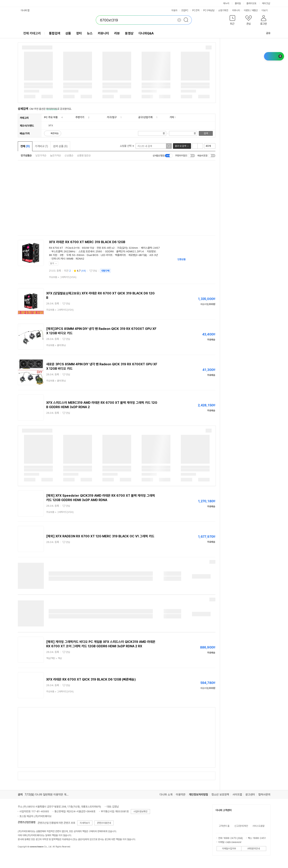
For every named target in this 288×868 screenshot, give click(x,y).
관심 (95, 271)
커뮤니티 (236, 10)
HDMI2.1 (131, 251)
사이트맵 (237, 794)
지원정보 (151, 251)
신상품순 (69, 156)
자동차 (174, 10)
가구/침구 (112, 117)
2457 (156, 248)
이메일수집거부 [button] (229, 849)
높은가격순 (55, 156)
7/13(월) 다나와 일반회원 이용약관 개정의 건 (49, 794)
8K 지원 (53, 255)
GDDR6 (109, 251)
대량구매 (105, 271)
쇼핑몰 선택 (127, 146)
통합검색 (55, 33)
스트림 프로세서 (86, 251)
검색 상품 (60, 146)
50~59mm (78, 255)
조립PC (185, 10)
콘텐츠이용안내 (104, 823)
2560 (99, 251)
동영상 (129, 33)
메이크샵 (266, 3)
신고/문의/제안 (241, 826)
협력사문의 (264, 794)
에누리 (226, 3)
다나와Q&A (146, 33)
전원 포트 (101, 248)
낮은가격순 (41, 156)
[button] (232, 21)
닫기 (52, 263)
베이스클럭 (146, 248)
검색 (206, 133)
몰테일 (238, 3)
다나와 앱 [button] (25, 10)
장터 (79, 33)
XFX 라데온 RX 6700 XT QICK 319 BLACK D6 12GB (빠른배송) (91, 679)
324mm (133, 248)
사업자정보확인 (140, 812)
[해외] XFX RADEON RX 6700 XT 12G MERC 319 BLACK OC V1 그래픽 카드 (100, 536)
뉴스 (90, 33)
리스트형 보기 (195, 146)
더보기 (266, 10)
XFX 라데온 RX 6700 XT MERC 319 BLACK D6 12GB (87, 242)
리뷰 (117, 33)
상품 (68, 33)
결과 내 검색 (180, 146)
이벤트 (247, 10)
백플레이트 (120, 255)
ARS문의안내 (254, 849)
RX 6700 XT (56, 248)
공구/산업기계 (145, 117)
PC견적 (196, 10)
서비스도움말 (258, 826)
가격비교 (41, 146)
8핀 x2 (111, 248)
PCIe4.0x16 (73, 248)
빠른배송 (55, 133)
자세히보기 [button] (85, 823)
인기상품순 (26, 156)
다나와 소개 (166, 794)
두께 (69, 255)
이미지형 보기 (200, 146)
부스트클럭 (57, 251)
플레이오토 (251, 3)
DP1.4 (140, 251)
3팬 (61, 255)
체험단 (255, 10)
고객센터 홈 (224, 826)
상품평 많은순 (84, 156)
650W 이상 (88, 248)
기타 (172, 117)
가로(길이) (122, 248)
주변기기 (80, 117)
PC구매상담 (209, 10)
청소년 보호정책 (220, 794)
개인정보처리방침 (198, 794)
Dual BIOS (93, 255)
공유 (266, 33)
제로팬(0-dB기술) (138, 255)
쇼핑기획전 (223, 10)
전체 (25, 146)
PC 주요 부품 (51, 117)
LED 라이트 (107, 255)
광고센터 (250, 794)
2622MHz (69, 251)
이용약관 (181, 794)
